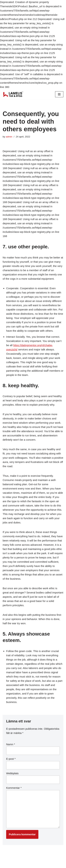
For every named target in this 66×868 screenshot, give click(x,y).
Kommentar (14, 788)
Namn (11, 744)
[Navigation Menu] (59, 94)
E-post (11, 759)
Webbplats (12, 773)
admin (9, 137)
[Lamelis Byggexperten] (13, 94)
